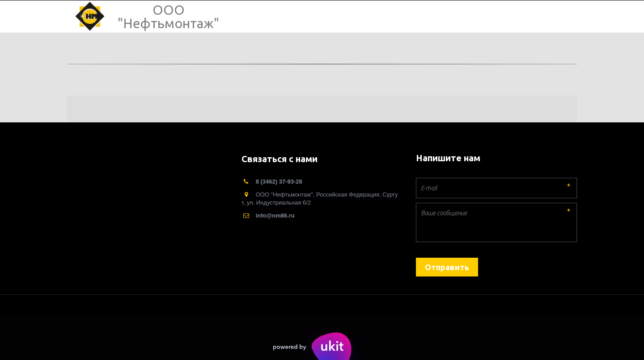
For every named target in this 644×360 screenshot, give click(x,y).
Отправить (447, 267)
